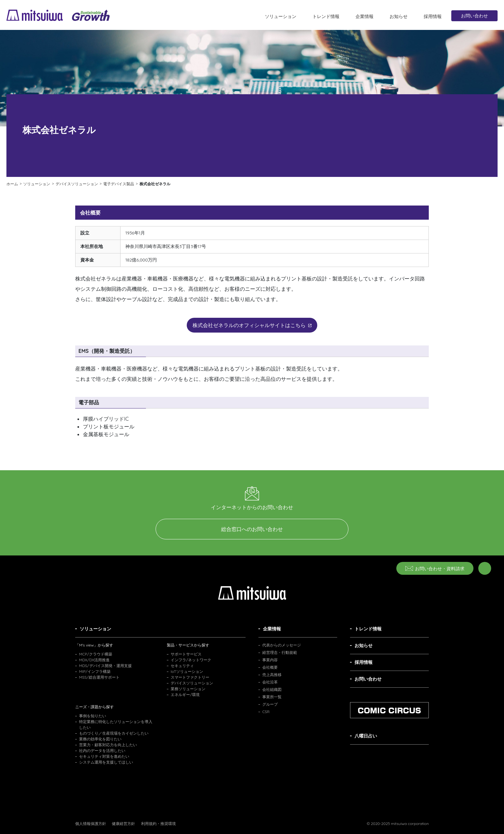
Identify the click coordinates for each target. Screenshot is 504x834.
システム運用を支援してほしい (106, 762)
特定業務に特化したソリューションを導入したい (116, 724)
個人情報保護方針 (91, 824)
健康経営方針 (123, 824)
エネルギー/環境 (185, 695)
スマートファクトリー (190, 677)
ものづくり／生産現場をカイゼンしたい (114, 733)
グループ (270, 704)
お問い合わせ (474, 16)
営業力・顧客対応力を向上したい (108, 745)
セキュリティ (182, 666)
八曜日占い (366, 736)
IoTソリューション (187, 671)
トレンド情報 (326, 16)
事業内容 (270, 660)
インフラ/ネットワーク (191, 660)
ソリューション (281, 16)
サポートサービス (186, 654)
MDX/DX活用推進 (94, 660)
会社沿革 (270, 682)
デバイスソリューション (192, 683)
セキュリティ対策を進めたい (104, 756)
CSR (266, 712)
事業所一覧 (272, 697)
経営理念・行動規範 (280, 652)
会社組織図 (272, 689)
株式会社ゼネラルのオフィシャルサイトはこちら (252, 325)
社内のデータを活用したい (102, 751)
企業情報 (364, 16)
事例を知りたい (93, 716)
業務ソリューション (188, 689)
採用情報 (433, 16)
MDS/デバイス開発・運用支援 (105, 666)
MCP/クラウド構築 (96, 654)
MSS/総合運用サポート (99, 677)
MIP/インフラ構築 (95, 671)
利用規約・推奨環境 (158, 824)
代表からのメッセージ (282, 645)
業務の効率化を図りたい (100, 739)
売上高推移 (272, 675)
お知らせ (399, 16)
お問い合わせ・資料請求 (435, 569)
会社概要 (270, 667)
